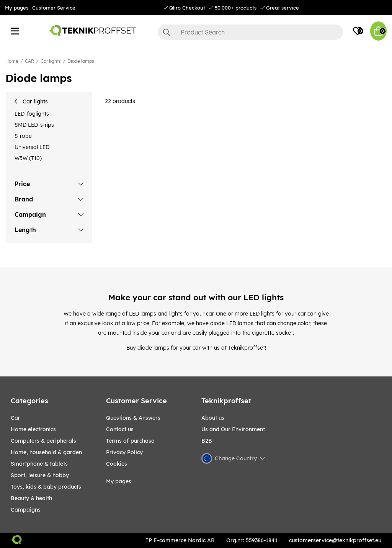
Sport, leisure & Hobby (40, 475)
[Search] (250, 32)
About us (213, 418)
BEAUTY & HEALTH (31, 498)
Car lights (51, 61)
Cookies (117, 464)
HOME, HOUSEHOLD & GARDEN (46, 452)
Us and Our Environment (233, 429)
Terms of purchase (130, 441)
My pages (17, 8)
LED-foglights (32, 114)
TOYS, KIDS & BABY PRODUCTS (46, 487)
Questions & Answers (133, 418)
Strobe (23, 136)
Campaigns (26, 510)
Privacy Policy (124, 452)
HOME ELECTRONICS (33, 429)
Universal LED (32, 147)
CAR (29, 61)
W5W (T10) (28, 158)
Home (12, 61)
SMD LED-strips (34, 125)
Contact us (120, 429)
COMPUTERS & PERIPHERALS (43, 441)
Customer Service (54, 8)
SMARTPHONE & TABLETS (39, 464)
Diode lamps (81, 61)
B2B (207, 441)
